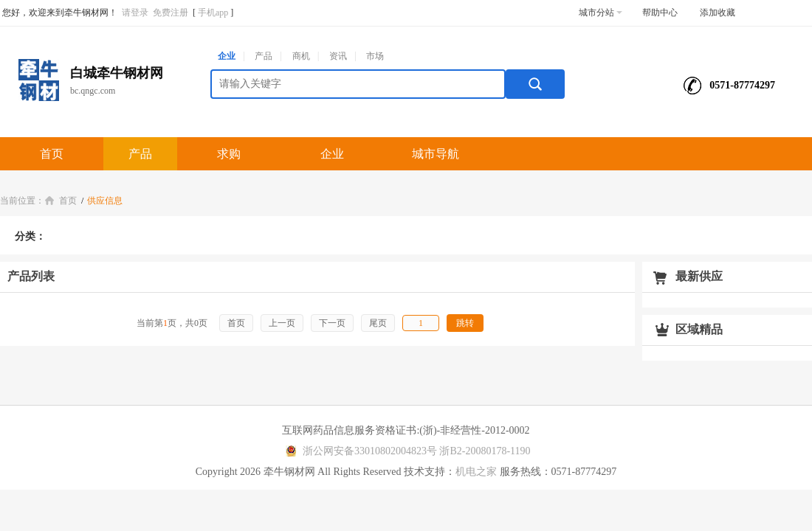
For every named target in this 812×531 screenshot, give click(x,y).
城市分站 (601, 13)
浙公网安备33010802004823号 (359, 451)
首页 (52, 154)
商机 (301, 56)
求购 (229, 154)
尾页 (378, 323)
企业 (227, 56)
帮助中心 (660, 13)
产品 (264, 56)
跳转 (465, 323)
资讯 (338, 56)
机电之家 (476, 472)
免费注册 (171, 13)
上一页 (282, 323)
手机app (213, 13)
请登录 (135, 13)
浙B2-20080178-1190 (485, 451)
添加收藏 (718, 13)
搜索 (535, 84)
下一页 (332, 323)
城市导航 (436, 154)
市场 (375, 56)
